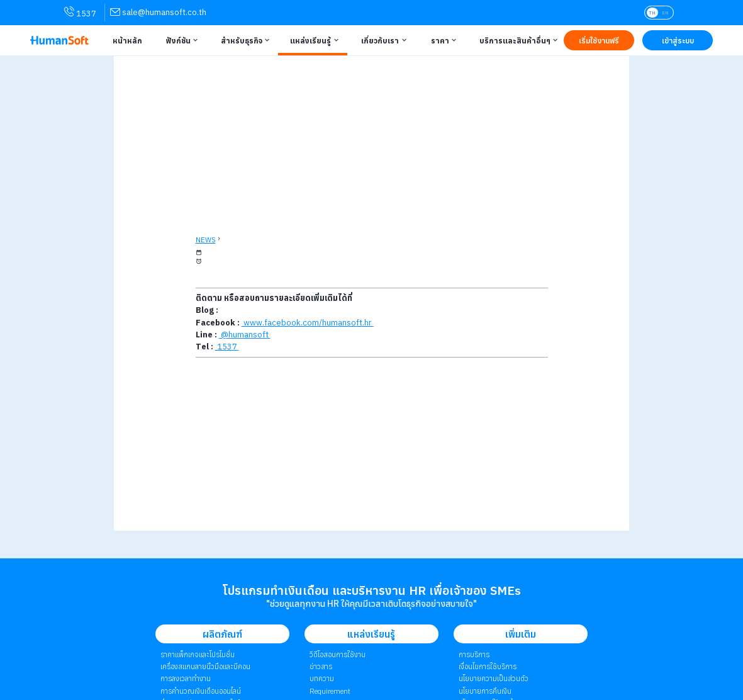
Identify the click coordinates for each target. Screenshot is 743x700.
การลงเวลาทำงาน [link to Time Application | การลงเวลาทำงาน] (186, 678)
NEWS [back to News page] (206, 240)
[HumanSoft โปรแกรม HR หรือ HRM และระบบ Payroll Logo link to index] (59, 40)
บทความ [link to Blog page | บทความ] (322, 678)
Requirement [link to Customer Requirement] (330, 691)
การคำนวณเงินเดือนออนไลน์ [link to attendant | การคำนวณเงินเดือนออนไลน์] (201, 691)
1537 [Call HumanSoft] (227, 347)
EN (665, 13)
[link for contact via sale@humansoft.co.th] (158, 12)
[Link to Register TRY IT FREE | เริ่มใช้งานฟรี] (599, 40)
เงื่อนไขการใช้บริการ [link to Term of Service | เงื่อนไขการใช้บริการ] (488, 666)
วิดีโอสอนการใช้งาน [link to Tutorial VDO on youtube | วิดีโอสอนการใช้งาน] (338, 654)
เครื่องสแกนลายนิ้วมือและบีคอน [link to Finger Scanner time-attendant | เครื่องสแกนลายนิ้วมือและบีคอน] (205, 666)
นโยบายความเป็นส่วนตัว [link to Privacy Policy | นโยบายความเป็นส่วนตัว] (494, 678)
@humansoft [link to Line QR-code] (245, 335)
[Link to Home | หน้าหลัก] (125, 40)
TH (652, 13)
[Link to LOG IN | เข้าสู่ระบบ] (678, 40)
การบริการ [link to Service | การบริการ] (474, 654)
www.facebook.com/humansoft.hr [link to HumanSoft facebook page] (308, 323)
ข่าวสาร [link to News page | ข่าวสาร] (321, 666)
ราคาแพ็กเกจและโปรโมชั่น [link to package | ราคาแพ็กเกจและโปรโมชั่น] (198, 654)
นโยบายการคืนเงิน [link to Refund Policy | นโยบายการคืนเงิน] (485, 691)
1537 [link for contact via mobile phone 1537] (80, 13)
